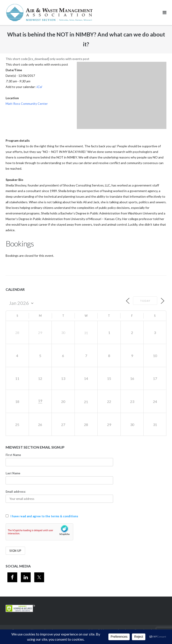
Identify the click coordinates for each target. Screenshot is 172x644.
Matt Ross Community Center (27, 104)
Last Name (13, 473)
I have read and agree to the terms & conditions (44, 516)
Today (145, 301)
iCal (39, 87)
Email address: (16, 492)
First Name (13, 455)
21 (86, 402)
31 (86, 333)
